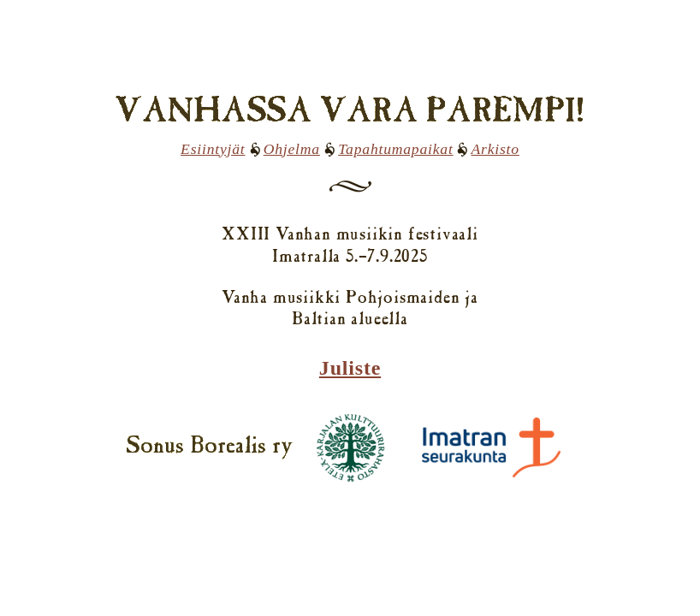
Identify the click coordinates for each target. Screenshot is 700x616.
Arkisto (495, 149)
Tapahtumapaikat (396, 149)
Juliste (350, 368)
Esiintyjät (213, 149)
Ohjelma (292, 149)
